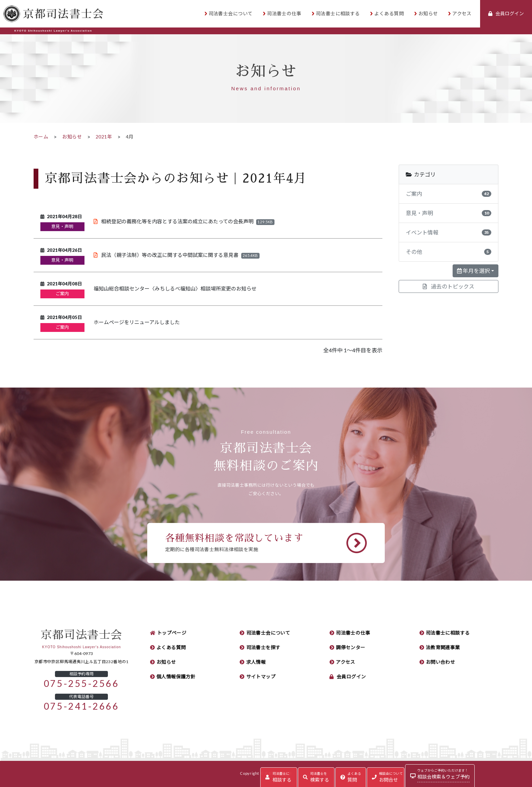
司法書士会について (231, 14)
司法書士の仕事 (284, 14)
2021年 (104, 137)
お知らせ (428, 14)
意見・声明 (62, 227)
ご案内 (62, 294)
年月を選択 (473, 271)
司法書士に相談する (338, 14)
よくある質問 (389, 14)
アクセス (462, 14)
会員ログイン (351, 677)
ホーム (41, 137)
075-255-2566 (82, 684)
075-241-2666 (82, 706)
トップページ (172, 633)
